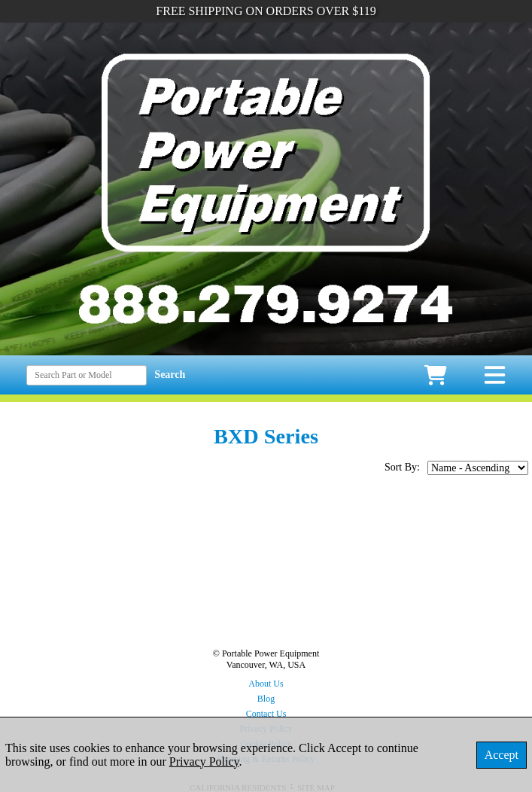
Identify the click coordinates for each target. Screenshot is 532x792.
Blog (266, 699)
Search (170, 375)
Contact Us (266, 714)
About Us (266, 684)
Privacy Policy (204, 762)
